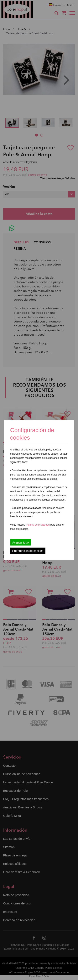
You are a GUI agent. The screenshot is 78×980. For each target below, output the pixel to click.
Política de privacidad (38, 525)
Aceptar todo (20, 542)
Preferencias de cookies (28, 551)
